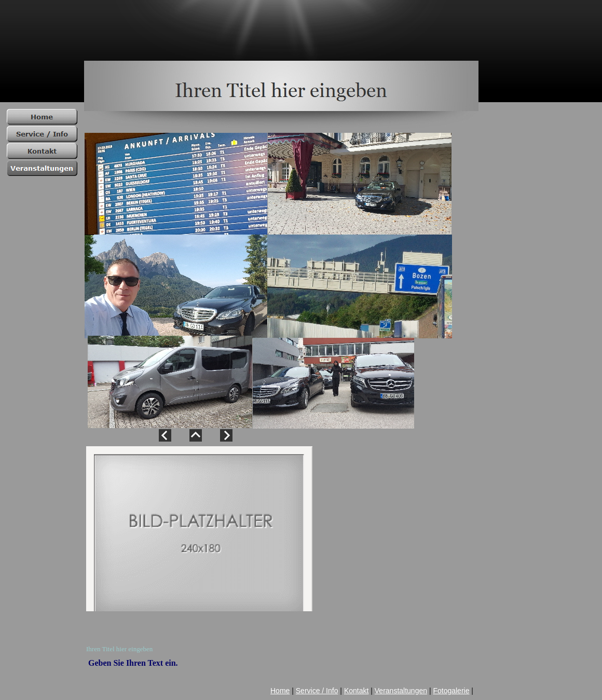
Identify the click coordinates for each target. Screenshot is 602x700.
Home (280, 691)
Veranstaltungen (401, 691)
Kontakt (356, 691)
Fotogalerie (451, 691)
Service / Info (317, 691)
